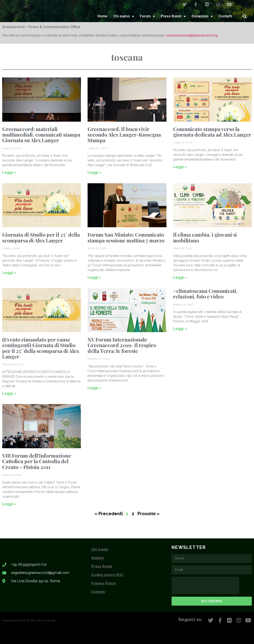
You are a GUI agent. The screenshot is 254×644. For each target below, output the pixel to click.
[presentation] (205, 586)
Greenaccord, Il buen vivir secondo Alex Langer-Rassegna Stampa (124, 135)
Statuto (98, 558)
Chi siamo (124, 16)
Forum (147, 16)
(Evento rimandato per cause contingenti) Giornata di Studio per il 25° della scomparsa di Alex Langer (41, 348)
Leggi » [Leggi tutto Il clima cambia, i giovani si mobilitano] (180, 277)
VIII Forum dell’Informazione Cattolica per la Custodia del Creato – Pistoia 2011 (37, 461)
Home (102, 16)
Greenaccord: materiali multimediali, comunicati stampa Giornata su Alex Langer (41, 135)
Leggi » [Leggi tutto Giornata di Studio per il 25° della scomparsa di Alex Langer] (9, 273)
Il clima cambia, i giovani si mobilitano (205, 237)
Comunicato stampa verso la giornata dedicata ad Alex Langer (212, 132)
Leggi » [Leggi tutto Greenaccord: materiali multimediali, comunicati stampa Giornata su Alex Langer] (9, 172)
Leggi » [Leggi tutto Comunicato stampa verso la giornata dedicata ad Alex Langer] (180, 167)
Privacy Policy (104, 583)
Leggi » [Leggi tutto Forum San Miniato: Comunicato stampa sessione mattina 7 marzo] (94, 277)
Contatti (225, 16)
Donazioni (202, 16)
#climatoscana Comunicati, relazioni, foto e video (205, 294)
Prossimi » (149, 514)
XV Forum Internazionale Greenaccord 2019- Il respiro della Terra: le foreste (122, 345)
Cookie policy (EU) (107, 575)
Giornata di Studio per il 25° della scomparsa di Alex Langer (41, 237)
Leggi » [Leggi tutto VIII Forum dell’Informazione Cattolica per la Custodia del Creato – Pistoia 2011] (9, 504)
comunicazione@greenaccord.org (192, 35)
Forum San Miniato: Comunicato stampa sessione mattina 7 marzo (126, 237)
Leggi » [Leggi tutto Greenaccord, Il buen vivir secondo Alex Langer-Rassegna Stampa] (94, 172)
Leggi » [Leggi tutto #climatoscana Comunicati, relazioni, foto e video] (180, 329)
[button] (245, 16)
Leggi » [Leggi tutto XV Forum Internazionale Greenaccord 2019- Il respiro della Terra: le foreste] (94, 388)
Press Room (173, 16)
